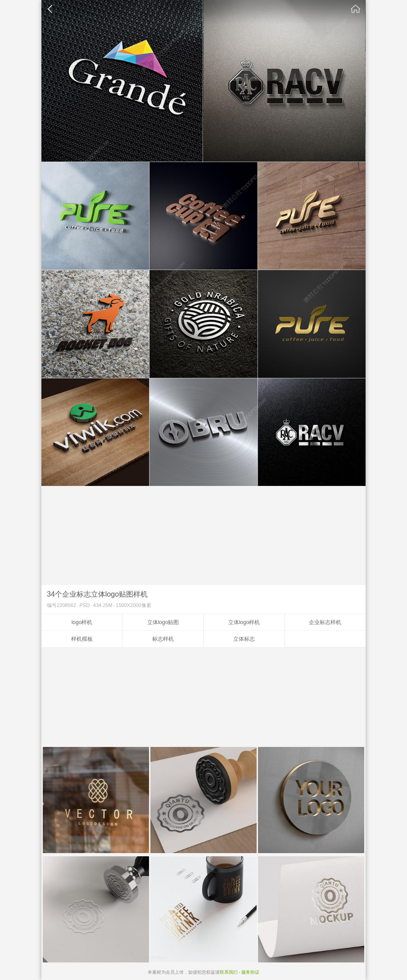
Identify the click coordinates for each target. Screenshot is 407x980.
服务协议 (250, 972)
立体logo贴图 (163, 622)
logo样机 (82, 622)
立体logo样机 (244, 622)
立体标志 (244, 639)
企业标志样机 (325, 622)
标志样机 (163, 639)
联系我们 (229, 972)
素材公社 (356, 9)
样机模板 (82, 639)
